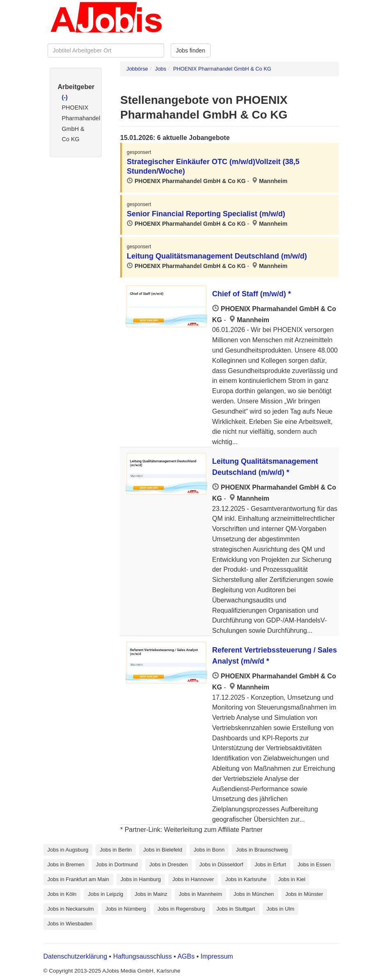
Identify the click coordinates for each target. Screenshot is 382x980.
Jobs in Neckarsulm (71, 909)
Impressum (217, 956)
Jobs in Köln (62, 894)
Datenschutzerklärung (76, 956)
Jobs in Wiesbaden (70, 924)
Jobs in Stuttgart (236, 909)
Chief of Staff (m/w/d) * (252, 294)
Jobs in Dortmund (117, 864)
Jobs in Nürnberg (126, 909)
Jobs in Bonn (209, 850)
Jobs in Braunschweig (262, 850)
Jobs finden (191, 50)
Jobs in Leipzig (105, 894)
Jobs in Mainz (151, 894)
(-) (65, 97)
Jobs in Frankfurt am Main (78, 879)
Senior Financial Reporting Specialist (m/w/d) (206, 214)
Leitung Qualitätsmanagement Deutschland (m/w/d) (217, 256)
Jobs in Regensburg (181, 909)
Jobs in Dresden (169, 864)
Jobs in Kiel (292, 879)
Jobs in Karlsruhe (246, 879)
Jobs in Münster (304, 894)
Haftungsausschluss (143, 956)
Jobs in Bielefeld (163, 850)
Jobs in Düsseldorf (221, 864)
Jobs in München (254, 894)
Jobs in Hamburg (141, 879)
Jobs (161, 69)
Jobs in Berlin (116, 850)
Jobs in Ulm (281, 909)
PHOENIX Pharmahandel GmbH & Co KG (222, 69)
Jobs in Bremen (66, 864)
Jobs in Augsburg (68, 850)
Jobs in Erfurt (271, 864)
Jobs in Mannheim (201, 894)
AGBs (186, 956)
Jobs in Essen (314, 864)
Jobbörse (137, 69)
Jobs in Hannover (193, 879)
